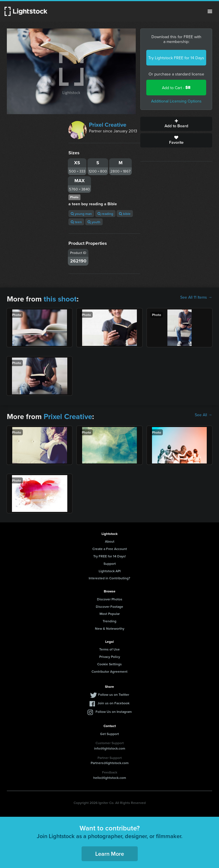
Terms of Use (109, 649)
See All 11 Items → (196, 297)
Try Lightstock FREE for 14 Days (176, 58)
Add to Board (176, 124)
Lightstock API (110, 571)
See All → (203, 415)
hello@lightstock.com (110, 778)
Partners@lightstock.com (110, 763)
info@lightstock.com (110, 748)
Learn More (110, 854)
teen (76, 222)
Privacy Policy (110, 657)
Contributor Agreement (109, 671)
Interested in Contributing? (109, 578)
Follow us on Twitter (114, 694)
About (110, 541)
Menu (210, 11)
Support (110, 564)
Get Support (109, 734)
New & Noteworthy (110, 628)
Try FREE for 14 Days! (109, 556)
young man (81, 214)
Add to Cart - (176, 88)
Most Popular (110, 614)
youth (94, 222)
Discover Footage (109, 607)
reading (105, 214)
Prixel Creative (108, 125)
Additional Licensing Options (176, 101)
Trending (109, 621)
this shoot (60, 299)
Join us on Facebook (113, 703)
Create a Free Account (110, 549)
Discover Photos (110, 599)
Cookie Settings (109, 664)
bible (125, 214)
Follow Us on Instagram (114, 712)
